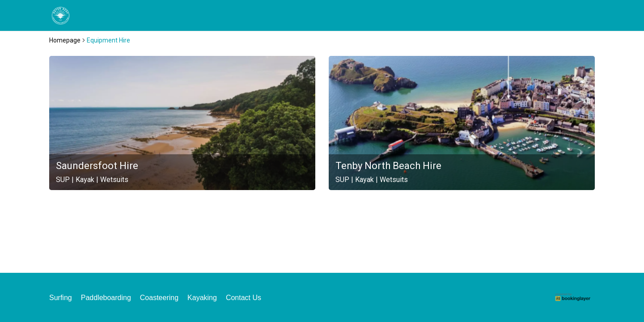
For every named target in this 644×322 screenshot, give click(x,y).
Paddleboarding (106, 298)
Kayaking (202, 298)
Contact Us (244, 298)
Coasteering (159, 298)
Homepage (65, 40)
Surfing (61, 298)
